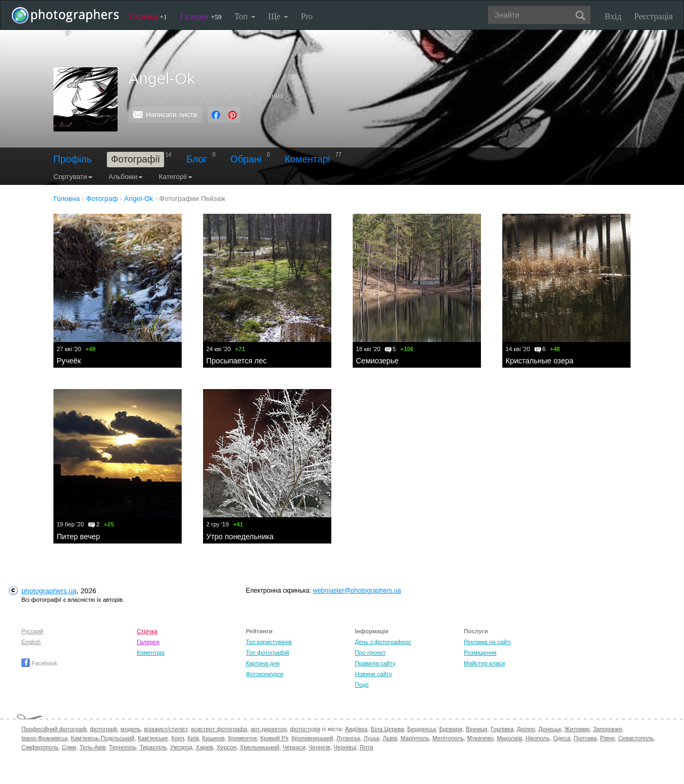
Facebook (39, 663)
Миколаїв (510, 738)
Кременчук (242, 738)
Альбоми (126, 177)
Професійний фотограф (54, 729)
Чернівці (345, 747)
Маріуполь (414, 738)
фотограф (103, 729)
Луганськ (348, 738)
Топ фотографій (267, 653)
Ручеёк (69, 361)
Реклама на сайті (487, 642)
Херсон (226, 747)
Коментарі (308, 159)
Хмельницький (260, 747)
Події (362, 685)
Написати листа (172, 115)
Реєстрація (654, 16)
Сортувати (73, 177)
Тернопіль (123, 747)
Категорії (176, 177)
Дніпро (526, 729)
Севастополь (636, 738)
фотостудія (305, 729)
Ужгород (181, 747)
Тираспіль (153, 747)
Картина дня (263, 663)
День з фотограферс (383, 642)
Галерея (201, 16)
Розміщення (480, 653)
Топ (244, 16)
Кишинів (213, 738)
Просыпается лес (236, 361)
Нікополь (537, 738)
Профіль (73, 159)
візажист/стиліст (165, 729)
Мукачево (480, 738)
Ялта (366, 747)
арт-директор (269, 729)
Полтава (585, 738)
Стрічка (148, 16)
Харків (204, 747)
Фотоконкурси (265, 674)
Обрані (246, 159)
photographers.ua (49, 591)
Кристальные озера (539, 361)
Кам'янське (153, 738)
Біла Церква (387, 729)
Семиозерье (377, 361)
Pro (307, 16)
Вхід (613, 16)
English (31, 642)
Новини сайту (374, 674)
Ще (278, 16)
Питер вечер (78, 537)
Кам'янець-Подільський (103, 738)
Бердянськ (422, 729)
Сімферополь (40, 747)
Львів (390, 738)
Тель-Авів (93, 747)
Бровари (451, 729)
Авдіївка (356, 729)
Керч (178, 738)
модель (131, 729)
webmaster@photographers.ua (357, 591)
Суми (69, 747)
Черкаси (294, 747)
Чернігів (319, 747)
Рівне (608, 738)
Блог (197, 159)
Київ (193, 738)
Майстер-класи (484, 663)
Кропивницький (312, 738)
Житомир (577, 729)
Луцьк (371, 738)
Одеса (562, 738)
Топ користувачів (269, 642)
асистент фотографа (219, 729)
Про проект (370, 653)
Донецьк (550, 729)
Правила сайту (375, 663)
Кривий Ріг (274, 738)
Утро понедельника (240, 537)
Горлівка (502, 729)
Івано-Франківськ (44, 738)
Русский (32, 631)
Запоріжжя (608, 729)
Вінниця (477, 729)
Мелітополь (448, 738)
